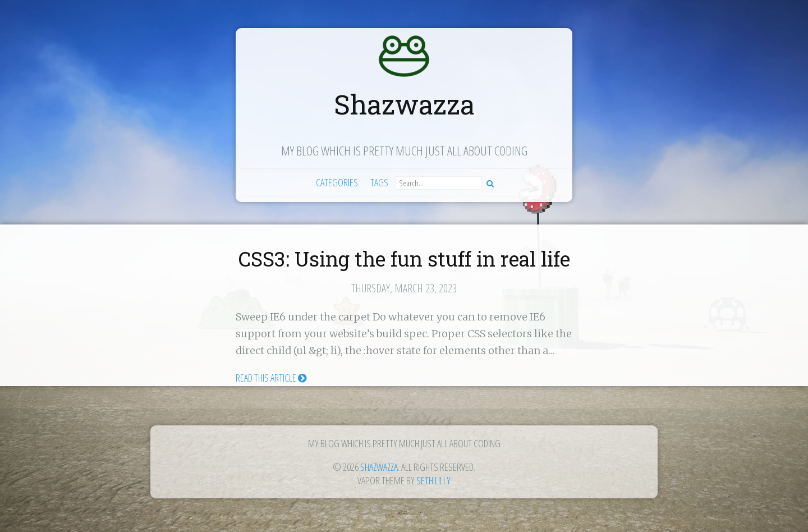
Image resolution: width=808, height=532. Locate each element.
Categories (337, 182)
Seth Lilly (433, 480)
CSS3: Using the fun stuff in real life (404, 259)
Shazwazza (404, 104)
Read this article (271, 378)
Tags (379, 182)
